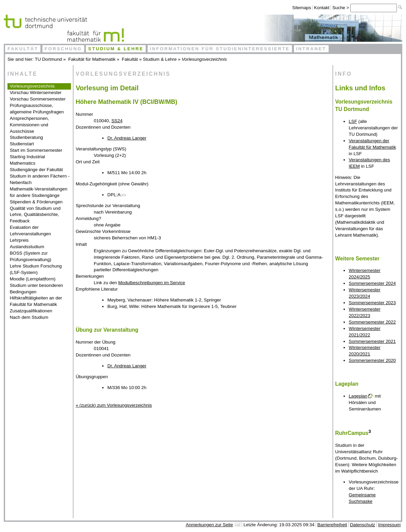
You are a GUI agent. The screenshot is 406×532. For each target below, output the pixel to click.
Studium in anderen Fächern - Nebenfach (40, 179)
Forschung (63, 49)
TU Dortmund (49, 59)
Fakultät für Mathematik (92, 59)
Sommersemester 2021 (372, 341)
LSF (353, 121)
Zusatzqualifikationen (31, 311)
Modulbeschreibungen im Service (152, 283)
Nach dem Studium (29, 317)
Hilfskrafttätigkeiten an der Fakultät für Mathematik (36, 301)
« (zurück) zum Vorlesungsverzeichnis (114, 405)
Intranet (311, 49)
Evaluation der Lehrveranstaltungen (31, 231)
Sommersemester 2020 (372, 360)
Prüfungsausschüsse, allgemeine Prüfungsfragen (37, 109)
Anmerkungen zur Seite (209, 525)
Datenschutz (363, 525)
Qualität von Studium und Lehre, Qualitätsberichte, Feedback (35, 215)
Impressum (389, 525)
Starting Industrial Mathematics (27, 160)
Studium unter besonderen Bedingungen (36, 289)
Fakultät (23, 49)
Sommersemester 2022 (372, 322)
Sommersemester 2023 (372, 303)
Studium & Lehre (116, 49)
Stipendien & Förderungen (36, 202)
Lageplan (358, 396)
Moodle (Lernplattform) (33, 279)
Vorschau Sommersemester (38, 99)
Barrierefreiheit (332, 525)
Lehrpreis (19, 240)
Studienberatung (26, 137)
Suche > (341, 8)
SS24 (117, 121)
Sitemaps (302, 8)
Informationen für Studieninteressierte (220, 49)
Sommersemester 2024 (372, 283)
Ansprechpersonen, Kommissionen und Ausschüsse (30, 125)
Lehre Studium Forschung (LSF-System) (36, 269)
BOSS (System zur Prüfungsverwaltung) (31, 256)
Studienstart (22, 144)
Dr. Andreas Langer (127, 138)
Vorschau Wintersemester (36, 93)
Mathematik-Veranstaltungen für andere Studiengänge (39, 192)
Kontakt (322, 8)
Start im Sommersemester (36, 150)
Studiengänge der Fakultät (36, 170)
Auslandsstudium (27, 247)
